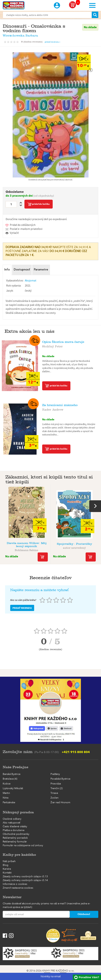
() (33, 42)
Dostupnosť (21, 270)
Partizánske (9, 802)
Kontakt (7, 872)
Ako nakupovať (11, 822)
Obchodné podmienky (16, 833)
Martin (6, 792)
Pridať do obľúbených (23, 225)
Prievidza (56, 783)
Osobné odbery (12, 818)
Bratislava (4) (10, 778)
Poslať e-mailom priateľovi (26, 229)
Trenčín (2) (57, 788)
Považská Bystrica (60, 778)
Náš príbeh (9, 861)
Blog (6, 864)
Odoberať (84, 914)
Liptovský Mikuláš (13, 788)
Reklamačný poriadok (15, 837)
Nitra (6, 797)
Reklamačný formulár (15, 841)
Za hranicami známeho (60, 405)
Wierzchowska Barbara (20, 35)
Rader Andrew (53, 408)
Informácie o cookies (15, 883)
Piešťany (55, 773)
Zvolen (54, 797)
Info (7, 270)
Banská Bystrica (11, 773)
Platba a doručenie (14, 830)
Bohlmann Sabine (27, 549)
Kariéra (7, 868)
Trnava (54, 792)
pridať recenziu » (52, 42)
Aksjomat (31, 280)
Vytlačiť (14, 233)
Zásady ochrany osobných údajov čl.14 (25, 880)
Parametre (40, 270)
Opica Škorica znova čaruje (63, 341)
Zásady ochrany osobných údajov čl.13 (25, 876)
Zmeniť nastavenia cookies (18, 887)
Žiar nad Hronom (60, 802)
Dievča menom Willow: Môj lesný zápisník (27, 544)
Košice (7, 783)
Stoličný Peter (52, 345)
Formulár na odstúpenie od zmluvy (23, 845)
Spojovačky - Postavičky (74, 543)
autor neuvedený (74, 547)
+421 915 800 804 (76, 751)
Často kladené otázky (15, 826)
